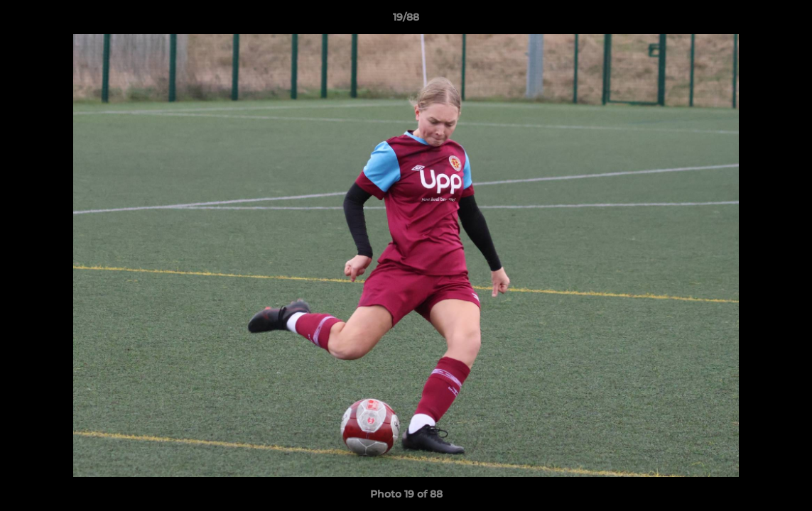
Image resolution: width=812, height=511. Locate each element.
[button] (786, 21)
